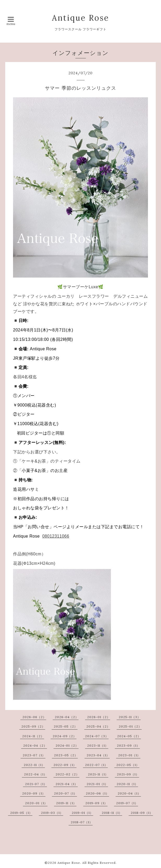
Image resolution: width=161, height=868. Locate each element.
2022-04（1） (35, 774)
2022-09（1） (65, 765)
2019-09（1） (96, 803)
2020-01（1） (36, 803)
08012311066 (56, 536)
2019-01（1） (82, 813)
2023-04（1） (98, 755)
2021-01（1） (97, 784)
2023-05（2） (66, 755)
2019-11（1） (66, 803)
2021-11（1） (98, 774)
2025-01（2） (130, 726)
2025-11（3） (130, 717)
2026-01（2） (99, 717)
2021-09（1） (128, 774)
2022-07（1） (96, 765)
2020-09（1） (34, 793)
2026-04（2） (67, 717)
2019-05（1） (21, 813)
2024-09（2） (65, 736)
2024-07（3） (97, 736)
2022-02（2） (67, 774)
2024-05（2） (129, 736)
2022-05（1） (128, 765)
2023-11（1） (98, 745)
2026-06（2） (34, 717)
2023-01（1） (129, 755)
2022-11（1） (34, 765)
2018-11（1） (112, 813)
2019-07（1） (127, 803)
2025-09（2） (33, 726)
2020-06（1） (97, 793)
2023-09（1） (128, 745)
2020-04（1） (129, 793)
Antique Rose (80, 18)
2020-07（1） (65, 793)
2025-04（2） (98, 726)
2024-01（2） (67, 745)
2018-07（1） (82, 822)
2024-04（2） (35, 745)
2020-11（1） (127, 784)
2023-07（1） (34, 755)
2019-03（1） (52, 813)
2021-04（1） (67, 784)
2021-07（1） (36, 784)
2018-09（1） (142, 813)
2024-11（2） (33, 736)
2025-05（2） (66, 726)
